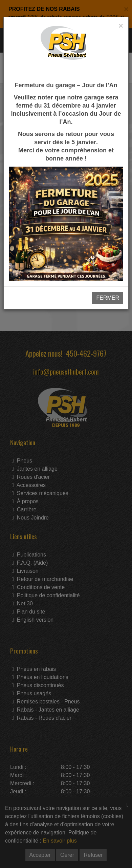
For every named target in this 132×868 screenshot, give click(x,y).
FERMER (108, 298)
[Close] (121, 26)
